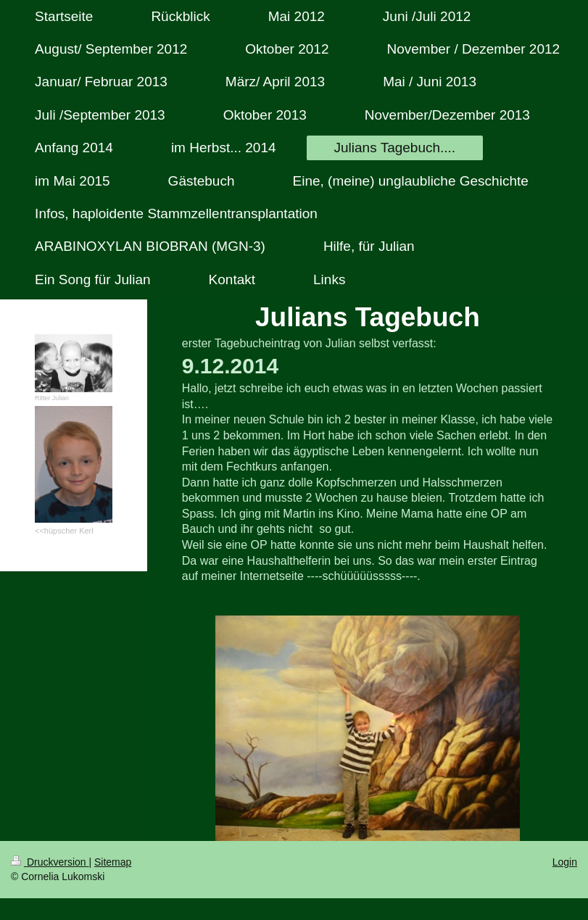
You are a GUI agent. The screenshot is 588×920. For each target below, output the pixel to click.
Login (565, 862)
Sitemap (113, 862)
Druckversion (50, 862)
